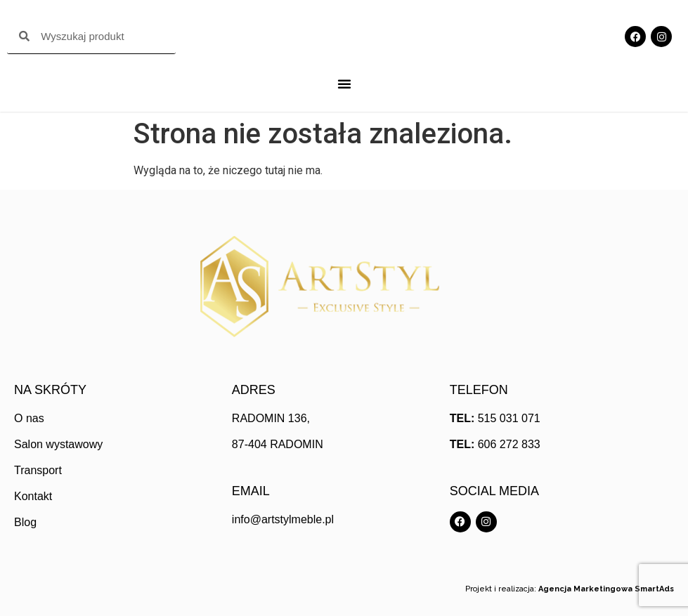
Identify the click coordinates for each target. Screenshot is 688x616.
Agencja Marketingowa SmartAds (606, 589)
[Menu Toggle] (344, 84)
